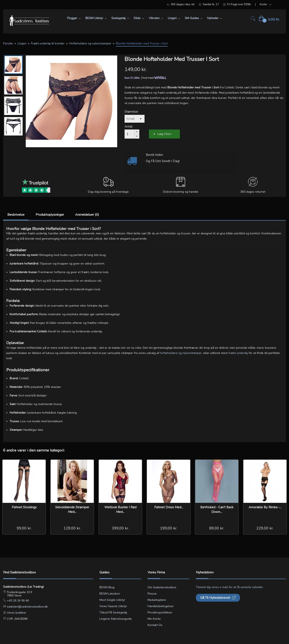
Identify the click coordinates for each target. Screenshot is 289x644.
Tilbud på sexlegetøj (113, 612)
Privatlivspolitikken (160, 612)
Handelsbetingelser (161, 606)
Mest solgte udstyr (112, 600)
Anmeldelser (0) (87, 215)
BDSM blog (107, 587)
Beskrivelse (16, 215)
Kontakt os (155, 625)
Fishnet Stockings (24, 507)
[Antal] (130, 134)
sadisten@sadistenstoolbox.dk (27, 607)
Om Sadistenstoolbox (162, 587)
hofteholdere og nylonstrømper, (181, 353)
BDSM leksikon (110, 594)
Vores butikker (16, 613)
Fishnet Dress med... (169, 507)
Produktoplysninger (50, 215)
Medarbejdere (157, 600)
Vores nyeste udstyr (113, 606)
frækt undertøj (239, 353)
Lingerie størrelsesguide (116, 619)
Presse (152, 594)
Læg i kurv (164, 134)
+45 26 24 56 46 (17, 601)
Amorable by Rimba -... (265, 507)
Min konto (154, 619)
